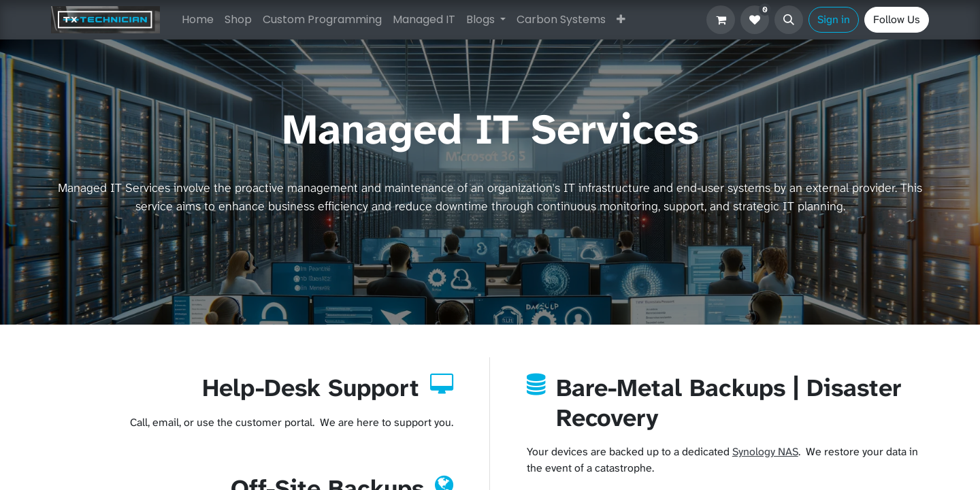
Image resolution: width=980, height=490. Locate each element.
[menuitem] (198, 20)
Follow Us (897, 19)
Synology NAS (765, 452)
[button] (789, 20)
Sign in (834, 19)
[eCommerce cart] (721, 20)
